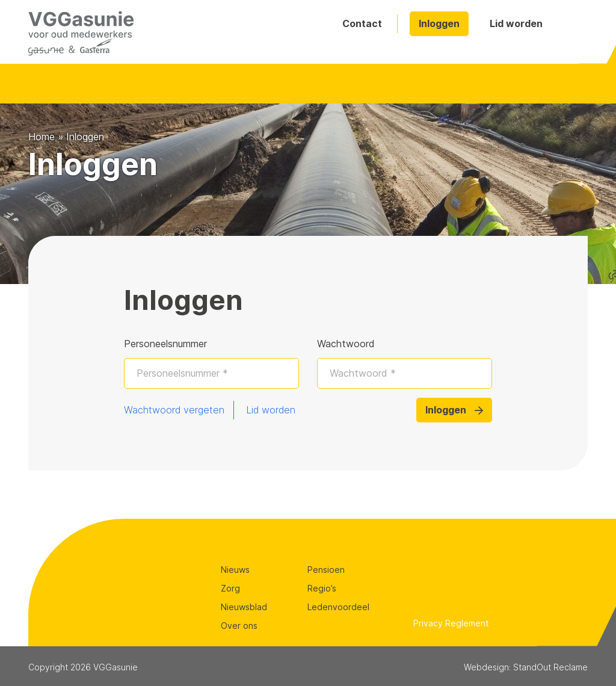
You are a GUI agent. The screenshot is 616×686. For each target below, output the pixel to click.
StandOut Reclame (550, 667)
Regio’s (322, 588)
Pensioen (326, 570)
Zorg (230, 588)
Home (42, 137)
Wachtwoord (346, 344)
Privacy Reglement (451, 623)
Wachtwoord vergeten (174, 410)
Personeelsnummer (165, 344)
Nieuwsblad (244, 607)
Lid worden (516, 23)
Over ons (239, 626)
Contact (362, 23)
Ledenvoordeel (338, 607)
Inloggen (439, 23)
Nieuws (235, 570)
